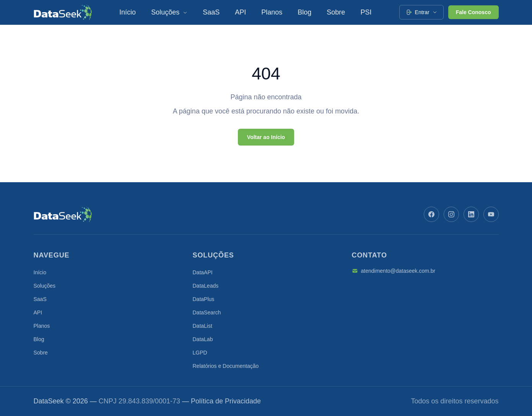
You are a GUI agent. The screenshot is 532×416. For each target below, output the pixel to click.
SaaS (211, 12)
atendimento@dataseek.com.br (394, 271)
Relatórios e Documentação (226, 366)
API (240, 12)
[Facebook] (431, 214)
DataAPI (203, 272)
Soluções (169, 12)
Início (128, 12)
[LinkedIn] (471, 214)
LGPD (200, 353)
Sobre (336, 12)
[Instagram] (451, 214)
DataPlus (204, 299)
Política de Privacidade (226, 401)
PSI (366, 12)
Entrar (421, 12)
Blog (304, 12)
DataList (203, 326)
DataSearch (207, 312)
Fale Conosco (473, 12)
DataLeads (206, 286)
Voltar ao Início (266, 137)
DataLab (203, 339)
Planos (272, 12)
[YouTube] (491, 214)
